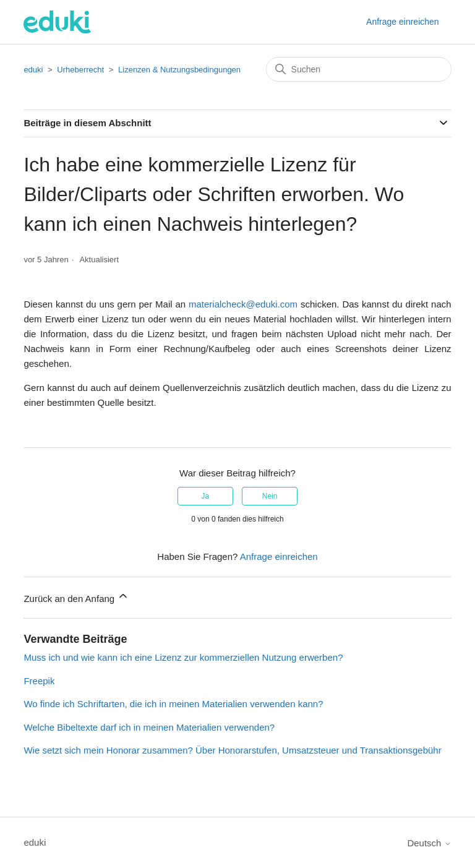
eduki (33, 70)
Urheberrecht (80, 70)
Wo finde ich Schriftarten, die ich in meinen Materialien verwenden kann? (173, 704)
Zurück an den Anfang (76, 597)
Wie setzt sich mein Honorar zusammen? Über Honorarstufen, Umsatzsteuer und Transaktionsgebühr (232, 750)
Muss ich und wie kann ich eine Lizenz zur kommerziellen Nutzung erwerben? (183, 657)
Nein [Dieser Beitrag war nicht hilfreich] (270, 496)
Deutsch (429, 843)
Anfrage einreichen (403, 22)
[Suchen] (359, 69)
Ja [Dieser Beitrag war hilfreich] (206, 496)
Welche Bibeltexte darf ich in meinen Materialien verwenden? (149, 727)
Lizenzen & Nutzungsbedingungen (179, 70)
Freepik (39, 681)
